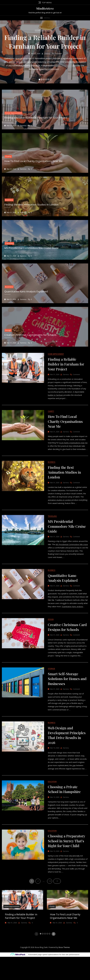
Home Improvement (45, 30)
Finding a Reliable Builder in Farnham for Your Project (36, 118)
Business (9, 200)
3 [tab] (44, 79)
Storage (51, 685)
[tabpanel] (45, 52)
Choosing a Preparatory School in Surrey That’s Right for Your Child (66, 863)
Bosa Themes (64, 971)
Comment (58, 54)
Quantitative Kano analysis (59, 618)
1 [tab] (39, 79)
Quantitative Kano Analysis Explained (26, 291)
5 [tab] (48, 79)
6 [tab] (51, 79)
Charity (8, 156)
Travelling (9, 243)
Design (8, 330)
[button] (45, 18)
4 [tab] (46, 79)
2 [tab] (42, 79)
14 (50, 904)
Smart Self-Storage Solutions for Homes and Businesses (67, 695)
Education (52, 803)
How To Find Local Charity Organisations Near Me (33, 161)
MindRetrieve (45, 8)
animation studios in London (64, 506)
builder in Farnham (63, 66)
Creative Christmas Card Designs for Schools (30, 335)
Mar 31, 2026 (35, 54)
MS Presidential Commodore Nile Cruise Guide (31, 248)
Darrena (47, 54)
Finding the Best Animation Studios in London (31, 205)
